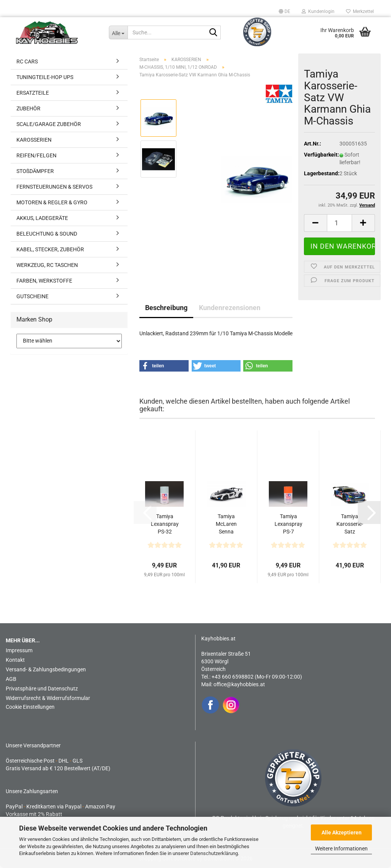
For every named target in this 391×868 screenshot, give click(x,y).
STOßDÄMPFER (35, 171)
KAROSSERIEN (34, 140)
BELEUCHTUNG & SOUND (47, 234)
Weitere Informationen (341, 849)
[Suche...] (118, 32)
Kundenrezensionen (230, 308)
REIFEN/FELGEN (36, 155)
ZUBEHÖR (28, 108)
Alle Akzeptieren (342, 832)
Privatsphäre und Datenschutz (42, 689)
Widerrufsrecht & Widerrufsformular (48, 698)
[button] (284, 11)
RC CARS (27, 61)
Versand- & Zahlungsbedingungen (46, 669)
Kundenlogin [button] (318, 11)
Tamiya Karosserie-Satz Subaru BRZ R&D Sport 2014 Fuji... (350, 524)
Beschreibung (166, 308)
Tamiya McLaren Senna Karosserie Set (226, 524)
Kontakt (15, 660)
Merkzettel (360, 11)
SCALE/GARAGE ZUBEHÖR (49, 124)
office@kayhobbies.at (239, 684)
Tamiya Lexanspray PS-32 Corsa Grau (165, 524)
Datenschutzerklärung (214, 853)
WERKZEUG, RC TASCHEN (47, 265)
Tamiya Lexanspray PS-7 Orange (288, 524)
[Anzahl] (339, 223)
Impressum (19, 650)
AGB (11, 679)
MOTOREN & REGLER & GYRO (52, 202)
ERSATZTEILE (33, 93)
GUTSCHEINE (32, 296)
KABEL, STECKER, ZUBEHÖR (50, 249)
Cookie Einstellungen (30, 707)
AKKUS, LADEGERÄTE (42, 218)
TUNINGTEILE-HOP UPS (45, 77)
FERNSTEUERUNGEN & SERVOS (54, 187)
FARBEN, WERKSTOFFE (44, 281)
